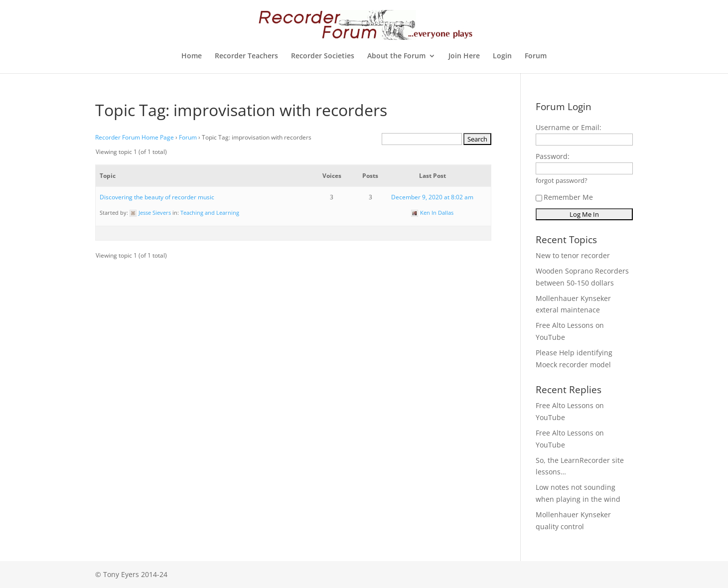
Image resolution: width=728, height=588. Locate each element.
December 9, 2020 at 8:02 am (432, 197)
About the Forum (396, 56)
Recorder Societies (323, 56)
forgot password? (562, 181)
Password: (553, 156)
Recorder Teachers (246, 56)
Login (502, 56)
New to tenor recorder (573, 255)
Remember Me (564, 197)
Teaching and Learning (210, 213)
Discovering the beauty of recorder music (157, 197)
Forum (536, 56)
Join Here (464, 56)
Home (192, 56)
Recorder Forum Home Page (135, 137)
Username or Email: (569, 127)
